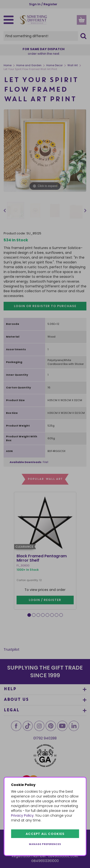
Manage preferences (45, 844)
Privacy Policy (22, 815)
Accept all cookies (45, 834)
